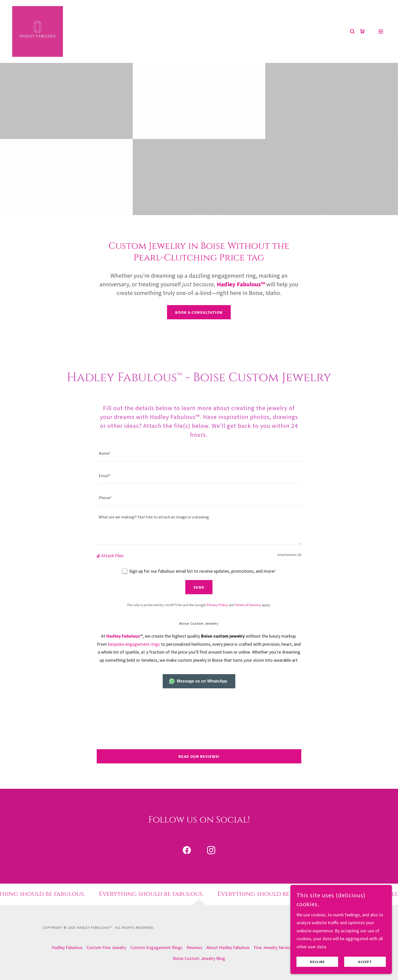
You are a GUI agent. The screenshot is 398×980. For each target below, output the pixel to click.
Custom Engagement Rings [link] (156, 947)
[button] (381, 31)
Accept (365, 962)
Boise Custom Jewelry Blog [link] (199, 958)
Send (199, 587)
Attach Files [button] (112, 556)
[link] (38, 31)
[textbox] (199, 453)
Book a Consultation (199, 312)
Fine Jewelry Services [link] (274, 947)
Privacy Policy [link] (217, 605)
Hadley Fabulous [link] (67, 947)
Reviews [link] (194, 947)
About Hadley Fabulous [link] (228, 947)
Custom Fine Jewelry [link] (106, 947)
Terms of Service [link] (248, 605)
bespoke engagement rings (134, 644)
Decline (317, 962)
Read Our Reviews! (199, 756)
